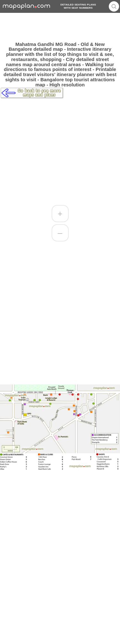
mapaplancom (27, 6)
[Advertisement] (60, 27)
